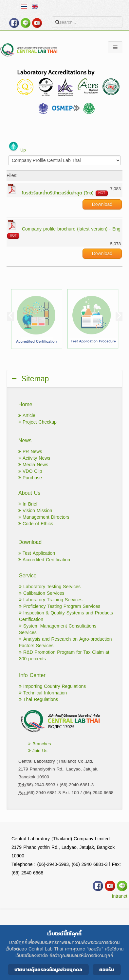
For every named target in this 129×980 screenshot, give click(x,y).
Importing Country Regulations (52, 686)
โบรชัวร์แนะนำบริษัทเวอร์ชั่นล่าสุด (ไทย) (58, 193)
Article (27, 416)
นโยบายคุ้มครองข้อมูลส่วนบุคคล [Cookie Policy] (48, 969)
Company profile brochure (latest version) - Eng (71, 229)
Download (102, 204)
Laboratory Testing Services (50, 587)
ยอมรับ (107, 969)
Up (23, 150)
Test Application (37, 553)
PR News (30, 452)
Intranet (120, 896)
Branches (39, 744)
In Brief (28, 504)
